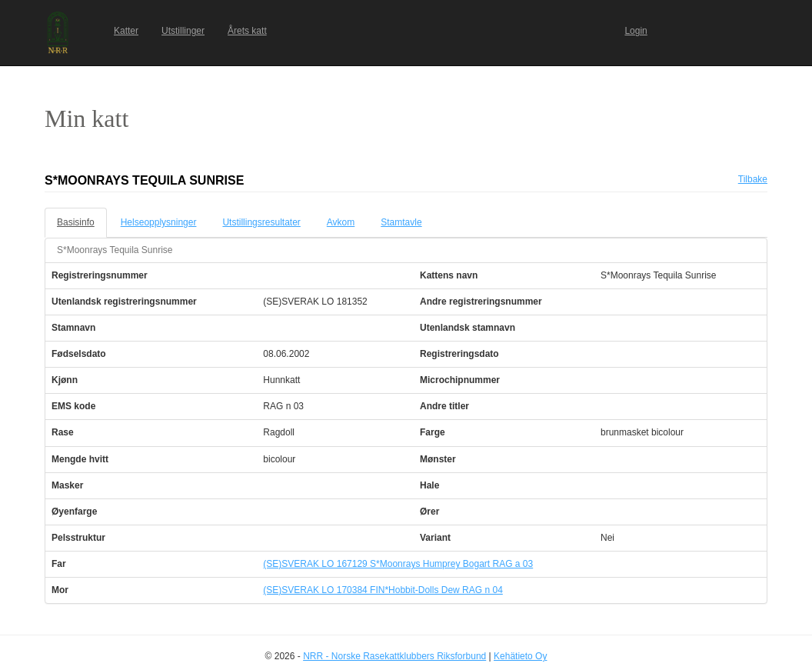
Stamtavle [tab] (401, 222)
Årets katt (247, 31)
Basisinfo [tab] (76, 222)
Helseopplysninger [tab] (159, 222)
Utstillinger (183, 31)
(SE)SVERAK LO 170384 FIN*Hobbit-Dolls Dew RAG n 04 (383, 590)
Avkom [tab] (341, 222)
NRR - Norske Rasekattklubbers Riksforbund (394, 656)
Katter (126, 31)
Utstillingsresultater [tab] (261, 222)
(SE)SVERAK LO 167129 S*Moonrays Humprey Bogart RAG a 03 (398, 564)
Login (636, 31)
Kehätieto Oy (520, 656)
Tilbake (753, 179)
